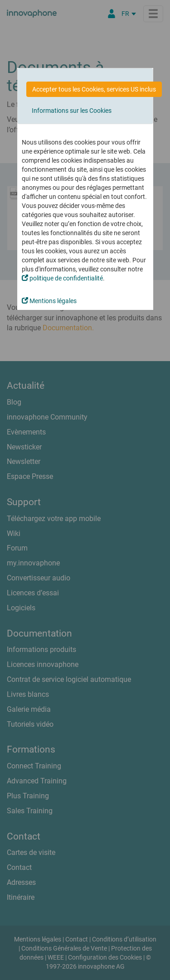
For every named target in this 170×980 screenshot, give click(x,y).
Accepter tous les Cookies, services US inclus (94, 89)
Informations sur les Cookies (72, 111)
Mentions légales (49, 301)
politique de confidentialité (62, 278)
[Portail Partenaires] (112, 14)
